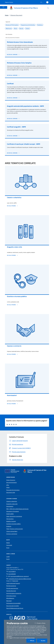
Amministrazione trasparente (14, 593)
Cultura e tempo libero (12, 531)
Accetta (43, 641)
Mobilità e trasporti (11, 521)
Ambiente (9, 526)
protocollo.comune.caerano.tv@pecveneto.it (20, 579)
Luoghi (8, 557)
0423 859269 (12, 574)
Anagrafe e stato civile (12, 504)
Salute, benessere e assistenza (14, 516)
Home (7, 15)
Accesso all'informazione (12, 25)
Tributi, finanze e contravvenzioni (15, 529)
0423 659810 (12, 571)
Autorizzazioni (10, 506)
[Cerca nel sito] (48, 8)
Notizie (8, 543)
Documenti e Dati (11, 492)
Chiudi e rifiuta (41, 623)
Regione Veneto (9, 2)
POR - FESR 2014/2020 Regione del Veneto (17, 509)
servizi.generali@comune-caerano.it (20, 576)
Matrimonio (9, 28)
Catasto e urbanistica (12, 501)
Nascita (21, 28)
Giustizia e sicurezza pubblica (13, 524)
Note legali (9, 601)
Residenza (40, 25)
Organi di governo (11, 480)
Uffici (8, 485)
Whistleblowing (10, 598)
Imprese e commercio (12, 534)
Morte (16, 28)
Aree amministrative (11, 482)
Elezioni (28, 28)
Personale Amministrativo (13, 490)
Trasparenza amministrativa (28, 25)
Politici (8, 487)
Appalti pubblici (10, 514)
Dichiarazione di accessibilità (13, 603)
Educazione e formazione (13, 511)
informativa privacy (30, 638)
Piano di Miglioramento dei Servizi (15, 608)
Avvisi (8, 548)
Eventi (8, 559)
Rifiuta (32, 641)
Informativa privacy (11, 596)
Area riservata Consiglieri (13, 606)
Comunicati (9, 545)
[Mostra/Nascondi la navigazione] (3, 7)
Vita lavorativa (10, 519)
